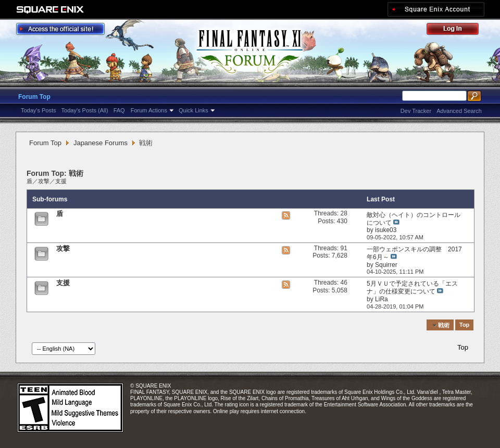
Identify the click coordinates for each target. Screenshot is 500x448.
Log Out (458, 30)
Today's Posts (39, 110)
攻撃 (44, 181)
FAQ (119, 110)
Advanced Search (459, 111)
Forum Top (34, 97)
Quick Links (193, 110)
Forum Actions (149, 110)
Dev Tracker (416, 111)
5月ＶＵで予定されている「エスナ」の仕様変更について (412, 287)
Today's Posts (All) (85, 110)
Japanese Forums (101, 143)
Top (464, 325)
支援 (61, 181)
